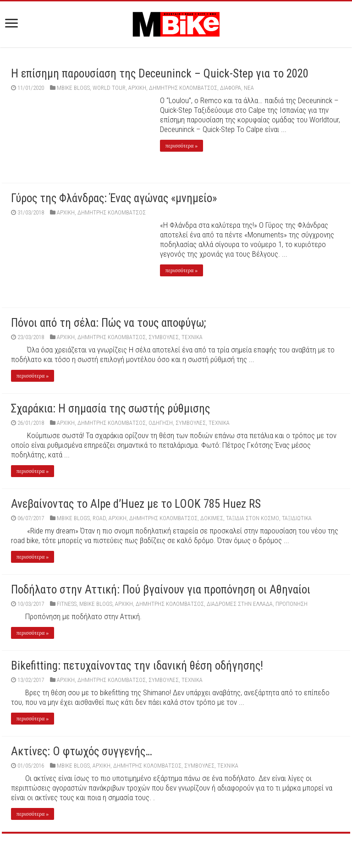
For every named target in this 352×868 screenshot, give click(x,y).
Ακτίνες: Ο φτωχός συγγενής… (82, 751)
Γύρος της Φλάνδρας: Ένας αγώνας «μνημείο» (114, 198)
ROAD (99, 518)
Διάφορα (231, 88)
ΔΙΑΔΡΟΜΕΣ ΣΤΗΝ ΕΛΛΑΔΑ (240, 604)
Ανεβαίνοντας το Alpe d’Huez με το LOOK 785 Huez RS (136, 504)
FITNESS (67, 604)
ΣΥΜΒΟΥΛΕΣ (164, 337)
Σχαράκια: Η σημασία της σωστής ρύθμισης (110, 409)
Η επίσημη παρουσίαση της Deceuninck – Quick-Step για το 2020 (160, 74)
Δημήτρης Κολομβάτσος (183, 88)
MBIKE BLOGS (73, 88)
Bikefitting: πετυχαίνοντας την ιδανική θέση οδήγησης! (137, 666)
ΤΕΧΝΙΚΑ (192, 337)
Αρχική (137, 88)
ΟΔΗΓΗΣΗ (161, 423)
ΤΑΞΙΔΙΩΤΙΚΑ (297, 518)
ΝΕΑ (249, 88)
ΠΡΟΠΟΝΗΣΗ (291, 604)
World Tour (109, 88)
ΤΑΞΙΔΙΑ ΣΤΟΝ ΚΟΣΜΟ (253, 518)
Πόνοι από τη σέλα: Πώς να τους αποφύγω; (109, 323)
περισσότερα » (181, 146)
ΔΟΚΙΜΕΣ (212, 518)
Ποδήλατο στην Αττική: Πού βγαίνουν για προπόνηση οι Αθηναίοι (161, 590)
